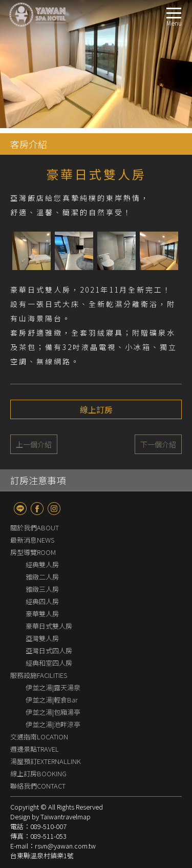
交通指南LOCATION (39, 737)
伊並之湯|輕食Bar (52, 700)
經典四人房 (42, 601)
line (20, 509)
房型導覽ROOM (33, 552)
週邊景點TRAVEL (35, 749)
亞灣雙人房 (42, 638)
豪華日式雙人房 (49, 626)
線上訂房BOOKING (38, 773)
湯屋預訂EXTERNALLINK (46, 761)
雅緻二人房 (42, 577)
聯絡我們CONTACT (38, 786)
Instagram (54, 509)
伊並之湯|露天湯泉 (53, 687)
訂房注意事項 (38, 480)
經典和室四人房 (49, 663)
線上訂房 (96, 409)
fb (37, 509)
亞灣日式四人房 (49, 650)
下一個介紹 (158, 444)
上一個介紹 (34, 444)
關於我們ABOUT (35, 528)
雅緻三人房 (42, 589)
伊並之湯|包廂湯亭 (53, 712)
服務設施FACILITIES (39, 675)
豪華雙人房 (42, 614)
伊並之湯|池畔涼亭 (53, 724)
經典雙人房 (42, 564)
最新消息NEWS (32, 540)
